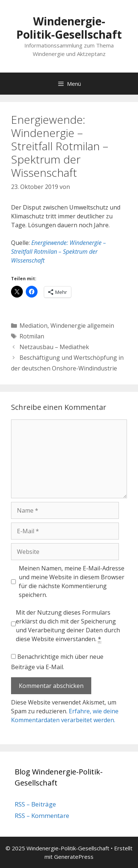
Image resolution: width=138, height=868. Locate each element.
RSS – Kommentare (42, 816)
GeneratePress (74, 857)
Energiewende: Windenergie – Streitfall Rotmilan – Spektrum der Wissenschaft (59, 252)
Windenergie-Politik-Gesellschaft (69, 28)
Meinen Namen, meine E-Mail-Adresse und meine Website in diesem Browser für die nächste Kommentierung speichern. (72, 581)
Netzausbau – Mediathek (54, 347)
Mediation (33, 326)
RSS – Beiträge (35, 804)
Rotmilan (32, 336)
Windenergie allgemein (82, 326)
